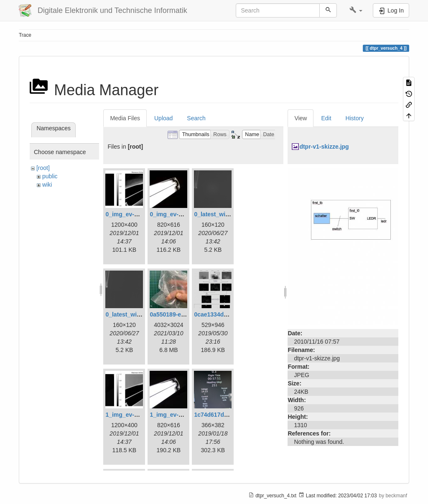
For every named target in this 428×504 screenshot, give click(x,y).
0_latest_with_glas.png (226, 214)
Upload (163, 118)
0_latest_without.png (134, 314)
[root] (43, 168)
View (301, 118)
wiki (47, 185)
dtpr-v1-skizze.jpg (324, 147)
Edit (326, 118)
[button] (356, 10)
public (50, 176)
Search (196, 118)
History (355, 118)
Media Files (125, 118)
